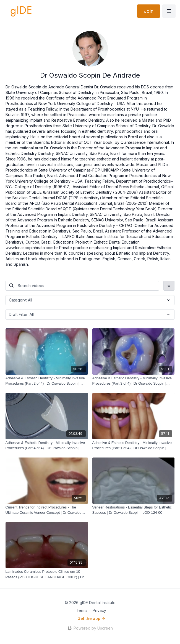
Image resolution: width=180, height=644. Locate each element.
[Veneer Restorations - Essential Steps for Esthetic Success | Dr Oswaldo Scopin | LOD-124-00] (134, 510)
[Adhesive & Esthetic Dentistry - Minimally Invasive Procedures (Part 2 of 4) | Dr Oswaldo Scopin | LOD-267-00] (47, 381)
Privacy (99, 610)
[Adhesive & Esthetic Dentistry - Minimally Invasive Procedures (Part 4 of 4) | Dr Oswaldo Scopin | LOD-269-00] (47, 445)
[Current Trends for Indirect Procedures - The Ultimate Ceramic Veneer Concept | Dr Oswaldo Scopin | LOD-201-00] (47, 510)
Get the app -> (91, 618)
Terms (82, 610)
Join (149, 11)
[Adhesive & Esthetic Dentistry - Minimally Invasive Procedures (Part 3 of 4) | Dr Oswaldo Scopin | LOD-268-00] (134, 381)
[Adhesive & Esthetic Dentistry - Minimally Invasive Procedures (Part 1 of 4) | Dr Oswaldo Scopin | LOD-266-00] (134, 445)
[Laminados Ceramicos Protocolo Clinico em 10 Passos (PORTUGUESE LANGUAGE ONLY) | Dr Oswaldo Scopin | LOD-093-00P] (47, 574)
